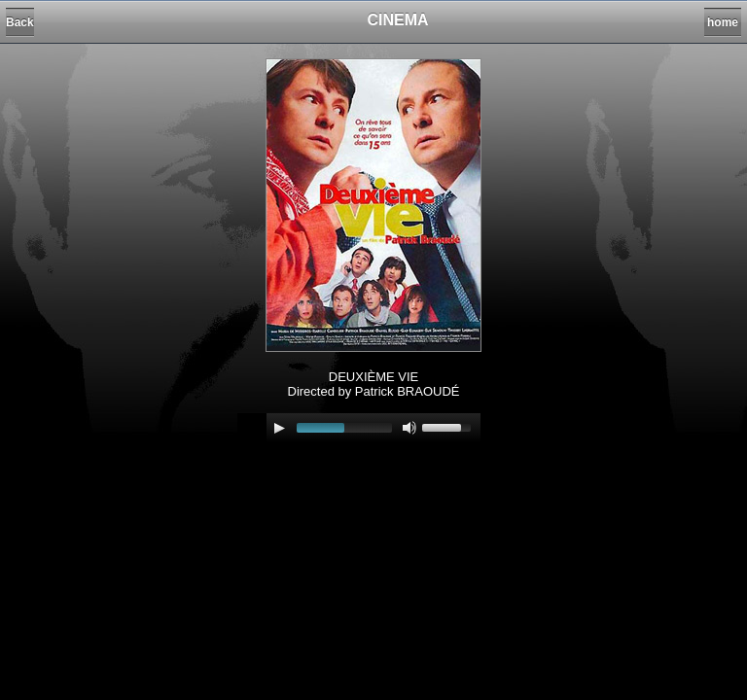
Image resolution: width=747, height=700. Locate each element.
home (723, 22)
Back (20, 22)
